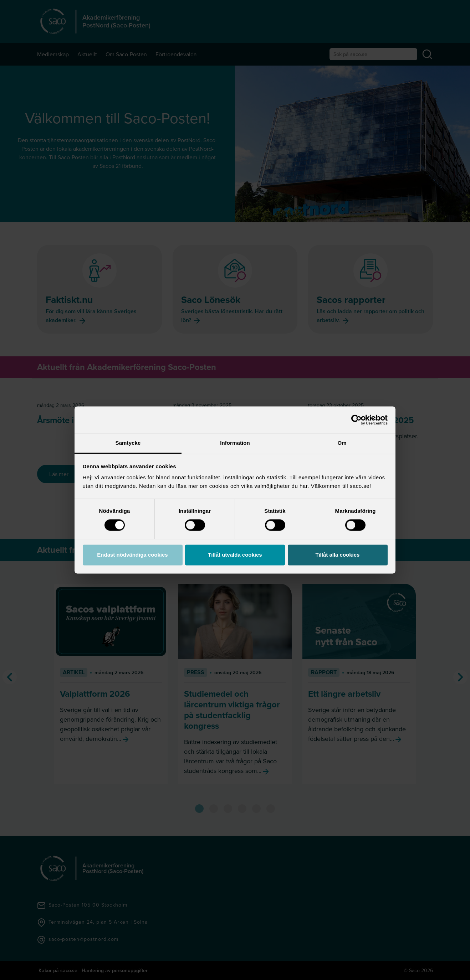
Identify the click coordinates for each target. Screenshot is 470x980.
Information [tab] (235, 443)
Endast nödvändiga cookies (132, 555)
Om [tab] (342, 443)
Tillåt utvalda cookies (235, 555)
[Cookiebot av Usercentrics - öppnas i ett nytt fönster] (356, 420)
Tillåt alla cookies (338, 555)
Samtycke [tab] (128, 443)
